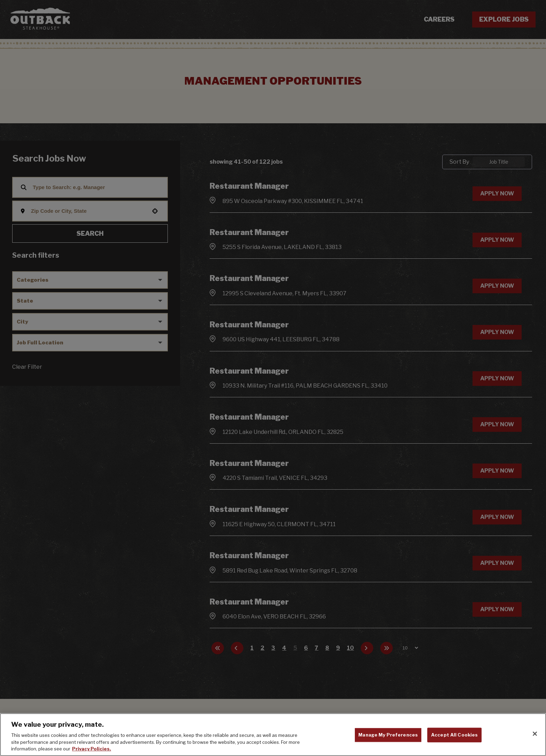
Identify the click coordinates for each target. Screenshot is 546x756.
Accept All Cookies (454, 735)
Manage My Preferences (388, 735)
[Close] (535, 734)
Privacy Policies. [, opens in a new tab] (92, 749)
